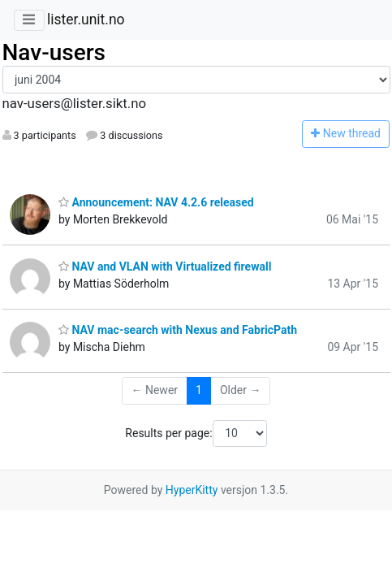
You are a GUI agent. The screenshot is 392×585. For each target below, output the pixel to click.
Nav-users (54, 52)
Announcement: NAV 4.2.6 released (156, 202)
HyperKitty (192, 490)
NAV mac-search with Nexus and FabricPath (178, 330)
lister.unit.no (86, 19)
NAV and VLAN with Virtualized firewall (165, 266)
